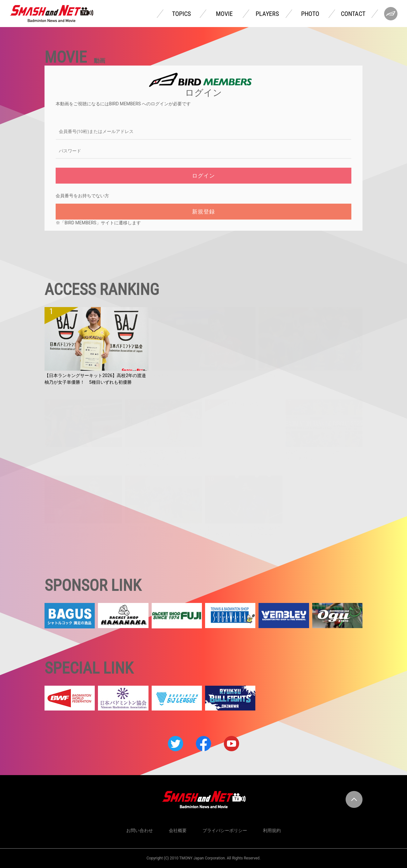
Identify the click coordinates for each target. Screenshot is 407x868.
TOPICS (181, 14)
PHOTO (310, 14)
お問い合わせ (140, 830)
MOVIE (224, 14)
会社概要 (178, 830)
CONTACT (353, 14)
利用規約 (272, 830)
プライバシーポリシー (225, 830)
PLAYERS (267, 14)
